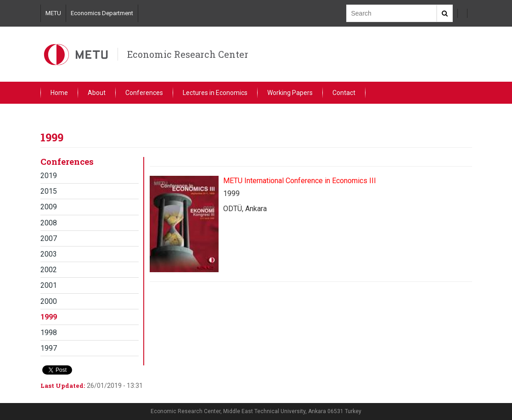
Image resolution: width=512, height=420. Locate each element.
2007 (49, 238)
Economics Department (102, 13)
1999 (49, 317)
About (97, 93)
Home (59, 93)
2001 (49, 285)
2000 (49, 301)
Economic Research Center (188, 54)
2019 (49, 176)
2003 (49, 254)
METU (53, 13)
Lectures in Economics (215, 93)
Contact (344, 93)
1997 (49, 348)
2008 (49, 223)
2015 (49, 191)
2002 (49, 270)
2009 (49, 207)
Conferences (144, 93)
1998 (49, 333)
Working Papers (290, 93)
